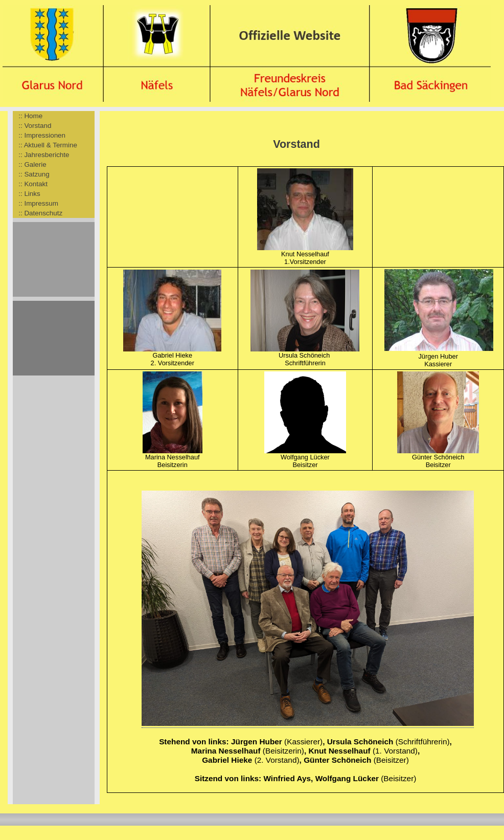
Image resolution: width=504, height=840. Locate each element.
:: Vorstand (32, 126)
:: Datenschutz (38, 213)
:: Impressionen (39, 135)
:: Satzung (31, 174)
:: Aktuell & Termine (45, 145)
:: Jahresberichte (41, 155)
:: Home (28, 116)
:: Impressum (36, 203)
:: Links (27, 194)
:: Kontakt (30, 184)
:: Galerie (30, 164)
